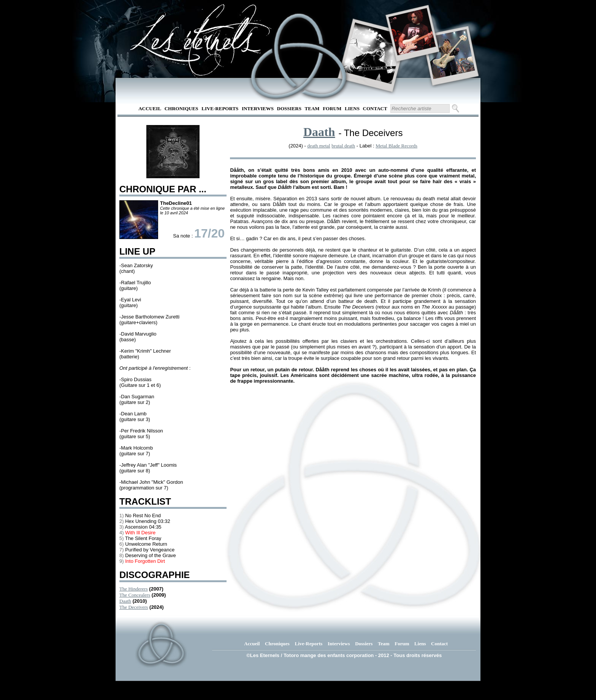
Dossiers (289, 108)
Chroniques (181, 108)
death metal (319, 146)
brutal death (343, 146)
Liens (352, 108)
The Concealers (135, 595)
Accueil (150, 108)
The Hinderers (134, 589)
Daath (125, 601)
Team (312, 108)
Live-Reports (220, 108)
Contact (375, 108)
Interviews (258, 108)
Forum (332, 108)
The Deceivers (134, 607)
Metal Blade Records (396, 146)
